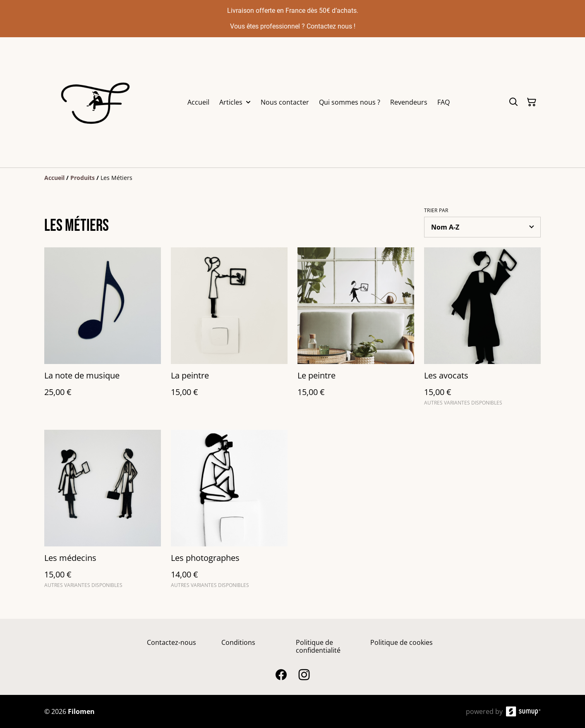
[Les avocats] (482, 330)
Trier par (436, 211)
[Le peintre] (356, 330)
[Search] (513, 102)
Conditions (238, 642)
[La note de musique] (103, 330)
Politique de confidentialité (318, 646)
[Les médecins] (103, 513)
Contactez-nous (171, 642)
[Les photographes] (229, 513)
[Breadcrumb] (292, 178)
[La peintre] (229, 330)
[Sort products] (482, 227)
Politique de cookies (402, 642)
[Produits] (83, 178)
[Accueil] (54, 178)
